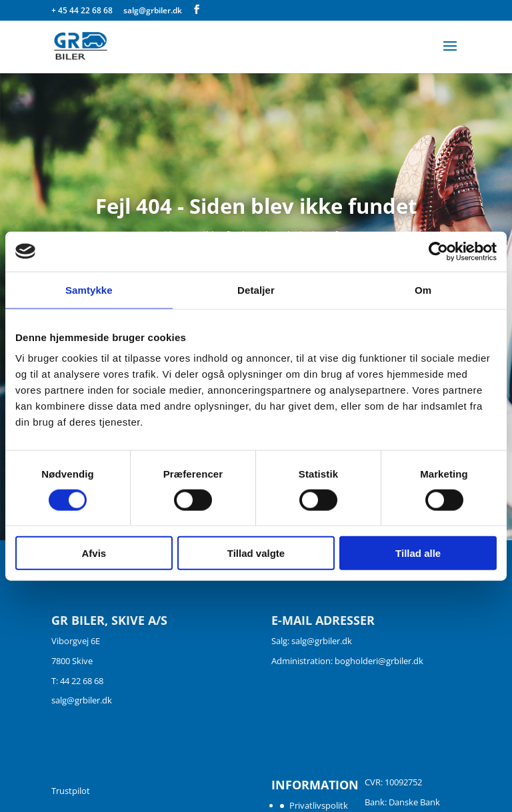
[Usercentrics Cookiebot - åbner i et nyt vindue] (438, 251)
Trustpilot (71, 791)
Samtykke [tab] (89, 289)
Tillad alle (418, 553)
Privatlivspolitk (319, 805)
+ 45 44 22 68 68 (83, 10)
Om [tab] (423, 289)
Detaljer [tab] (256, 289)
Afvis (94, 553)
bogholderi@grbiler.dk (379, 661)
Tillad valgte (256, 553)
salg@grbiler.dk (82, 700)
